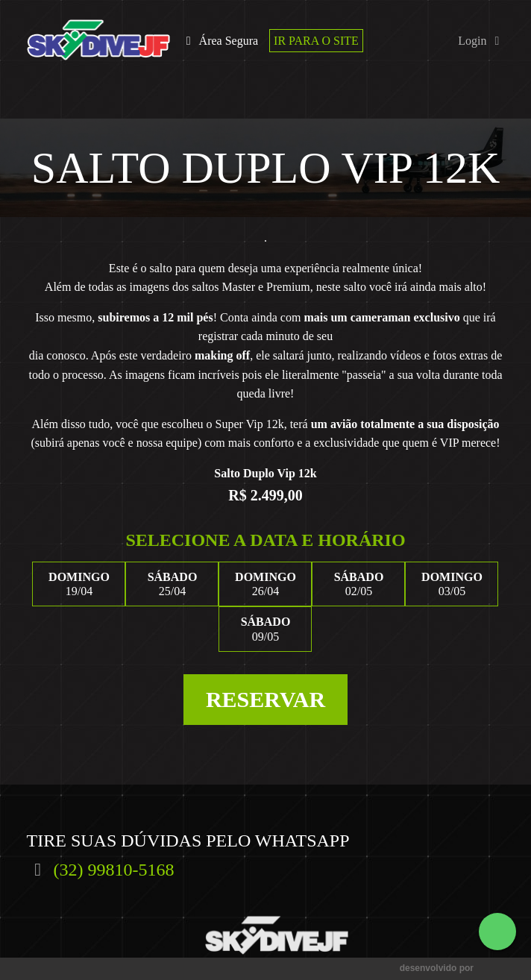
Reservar (265, 699)
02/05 (358, 584)
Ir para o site (316, 41)
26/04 (265, 584)
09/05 (265, 628)
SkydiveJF (98, 40)
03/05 (452, 584)
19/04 (79, 584)
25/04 (172, 584)
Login (481, 41)
